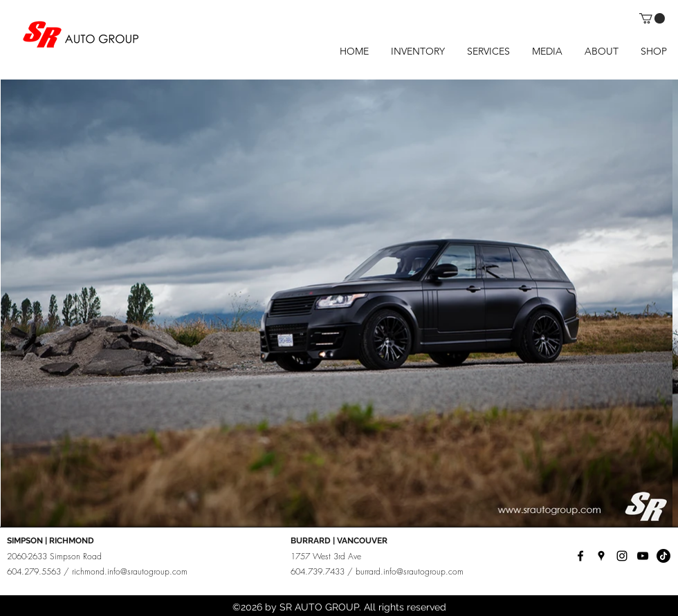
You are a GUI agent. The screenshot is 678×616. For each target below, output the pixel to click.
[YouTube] (643, 556)
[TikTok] (663, 556)
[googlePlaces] (601, 556)
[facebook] (580, 556)
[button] (652, 18)
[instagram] (622, 556)
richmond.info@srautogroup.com (130, 571)
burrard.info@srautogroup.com (410, 571)
